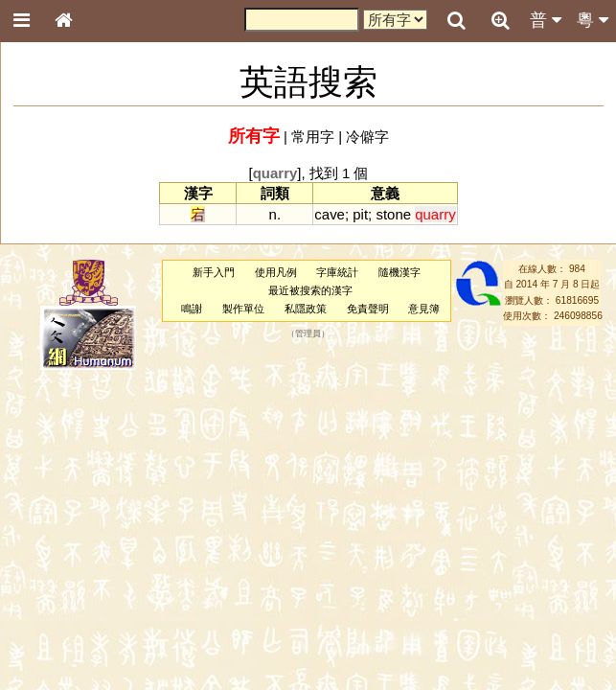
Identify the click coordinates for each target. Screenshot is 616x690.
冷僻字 (367, 137)
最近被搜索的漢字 (310, 290)
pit (360, 214)
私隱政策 (306, 309)
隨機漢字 (399, 272)
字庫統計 (337, 272)
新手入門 (214, 272)
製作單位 (243, 309)
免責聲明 (368, 309)
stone (393, 214)
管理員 (308, 334)
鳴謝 (192, 309)
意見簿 (424, 309)
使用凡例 (276, 272)
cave (330, 214)
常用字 (313, 137)
